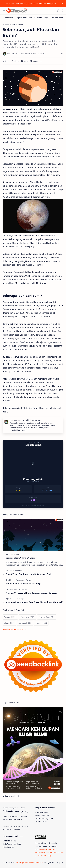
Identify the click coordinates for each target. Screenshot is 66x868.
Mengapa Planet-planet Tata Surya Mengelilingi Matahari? (34, 602)
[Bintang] (41, 623)
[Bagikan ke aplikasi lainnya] (41, 61)
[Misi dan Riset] (57, 18)
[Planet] (28, 580)
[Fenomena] (19, 570)
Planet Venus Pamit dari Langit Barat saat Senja (29, 574)
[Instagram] (7, 826)
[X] (13, 826)
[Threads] (8, 829)
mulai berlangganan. (48, 3)
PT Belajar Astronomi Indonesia (29, 862)
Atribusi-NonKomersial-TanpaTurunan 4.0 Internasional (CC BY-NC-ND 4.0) (49, 853)
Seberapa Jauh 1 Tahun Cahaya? (21, 558)
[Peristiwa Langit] (41, 18)
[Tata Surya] (20, 599)
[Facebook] (16, 829)
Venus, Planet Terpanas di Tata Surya (24, 583)
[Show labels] (15, 629)
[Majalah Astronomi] (24, 18)
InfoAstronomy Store (12, 844)
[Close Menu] (63, 3)
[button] (58, 11)
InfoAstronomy (10, 841)
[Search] (62, 11)
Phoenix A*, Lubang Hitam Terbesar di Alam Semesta (31, 593)
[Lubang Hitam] (22, 589)
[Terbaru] (10, 617)
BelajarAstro (9, 847)
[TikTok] (26, 826)
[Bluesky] (19, 826)
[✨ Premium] (8, 18)
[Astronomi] (20, 554)
